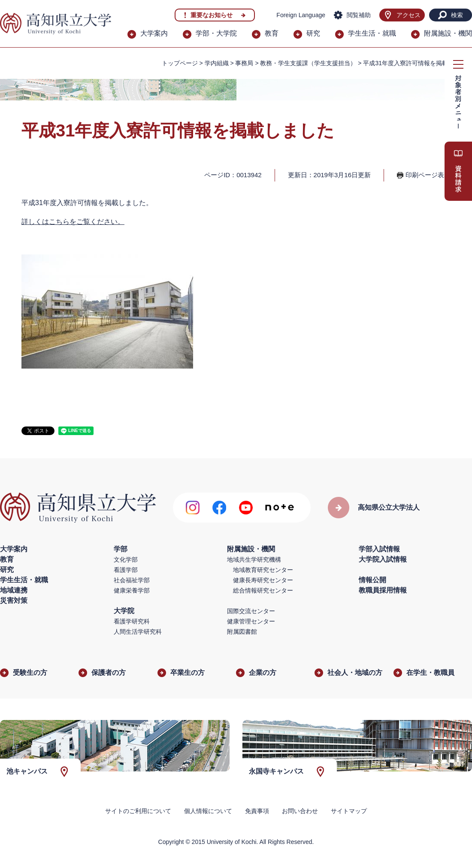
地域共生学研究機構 (254, 560)
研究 (313, 33)
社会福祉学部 (132, 580)
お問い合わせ (300, 811)
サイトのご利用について (138, 811)
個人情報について (208, 811)
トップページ (180, 63)
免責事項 (257, 811)
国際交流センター (251, 611)
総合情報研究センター (263, 590)
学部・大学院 (216, 33)
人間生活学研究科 (138, 632)
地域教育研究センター (263, 570)
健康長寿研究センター (263, 580)
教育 (272, 33)
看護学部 (126, 570)
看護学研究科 (132, 621)
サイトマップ (349, 811)
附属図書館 (242, 632)
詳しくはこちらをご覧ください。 (73, 222)
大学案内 (154, 33)
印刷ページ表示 (428, 175)
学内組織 (217, 63)
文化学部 (126, 560)
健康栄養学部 (132, 590)
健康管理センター (251, 621)
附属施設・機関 (448, 33)
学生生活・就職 (372, 33)
